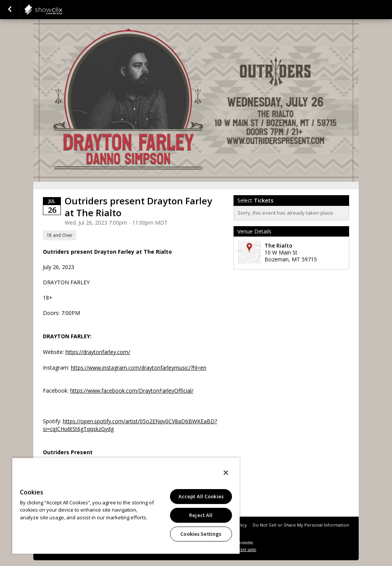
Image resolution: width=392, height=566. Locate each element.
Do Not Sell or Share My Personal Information (301, 525)
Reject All (201, 515)
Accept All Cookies (201, 496)
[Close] (226, 473)
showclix (62, 10)
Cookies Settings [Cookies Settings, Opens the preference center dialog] (201, 534)
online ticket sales (240, 550)
